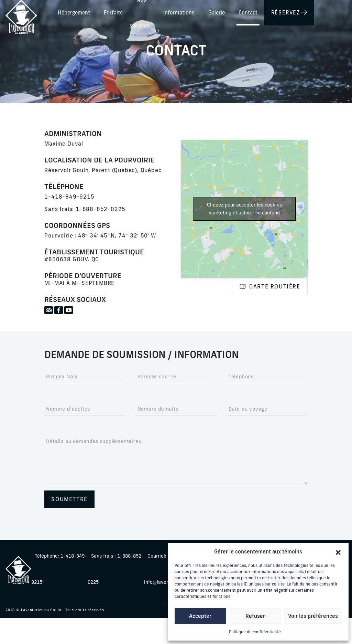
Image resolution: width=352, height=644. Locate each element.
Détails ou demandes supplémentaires (93, 441)
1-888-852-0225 (101, 209)
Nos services (222, 12)
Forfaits (183, 12)
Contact (336, 12)
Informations (267, 12)
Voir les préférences (313, 616)
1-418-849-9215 (69, 197)
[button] (338, 552)
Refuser (255, 616)
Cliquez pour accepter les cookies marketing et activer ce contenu (244, 209)
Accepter (200, 616)
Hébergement (144, 12)
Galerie (304, 12)
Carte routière (270, 286)
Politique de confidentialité (255, 632)
